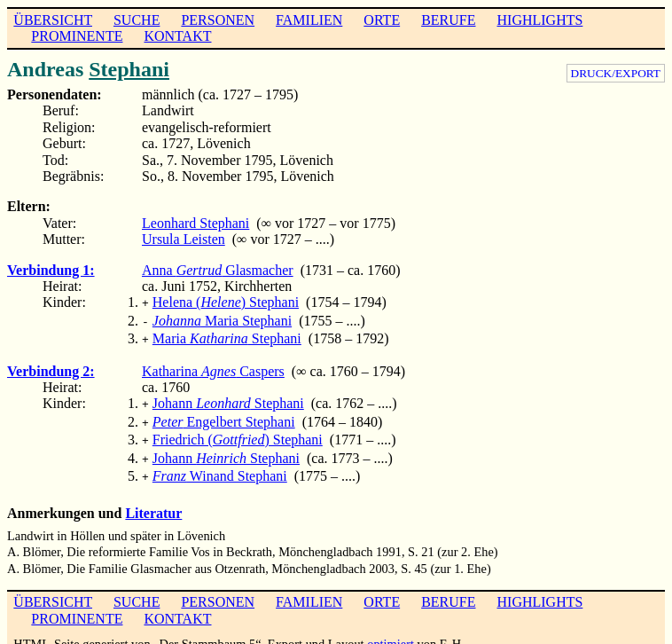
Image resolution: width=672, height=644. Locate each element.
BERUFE (448, 20)
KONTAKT (177, 36)
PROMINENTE (77, 36)
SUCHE (137, 20)
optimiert (391, 630)
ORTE (382, 20)
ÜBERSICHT (53, 20)
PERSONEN (218, 20)
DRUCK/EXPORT (616, 73)
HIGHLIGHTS (540, 20)
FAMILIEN (309, 20)
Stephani (129, 69)
